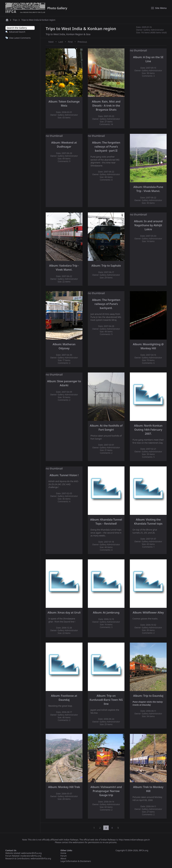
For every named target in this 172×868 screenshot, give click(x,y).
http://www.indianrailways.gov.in (134, 840)
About (63, 859)
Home (63, 853)
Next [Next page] (51, 42)
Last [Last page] (61, 42)
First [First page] (70, 42)
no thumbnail (138, 50)
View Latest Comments (20, 38)
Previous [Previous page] (82, 42)
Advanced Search (17, 32)
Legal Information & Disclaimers (76, 861)
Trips (15, 20)
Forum (64, 856)
